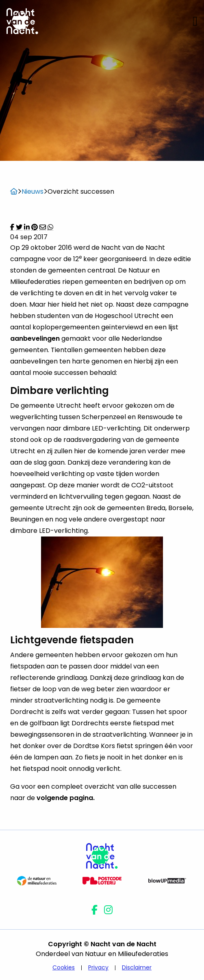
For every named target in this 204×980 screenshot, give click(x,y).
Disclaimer (137, 967)
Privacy (98, 967)
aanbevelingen (35, 339)
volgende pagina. (66, 798)
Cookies (64, 967)
